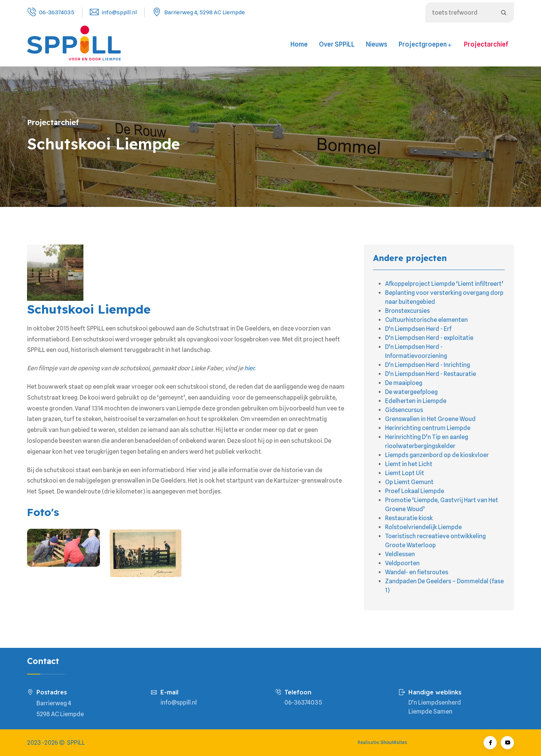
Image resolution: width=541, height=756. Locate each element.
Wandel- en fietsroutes (417, 572)
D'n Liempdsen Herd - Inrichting (428, 365)
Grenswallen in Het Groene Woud (430, 419)
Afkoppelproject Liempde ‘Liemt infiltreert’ (444, 284)
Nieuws (377, 44)
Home (299, 44)
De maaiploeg (404, 383)
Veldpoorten (402, 563)
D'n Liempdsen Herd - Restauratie (431, 374)
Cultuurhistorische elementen (426, 320)
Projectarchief (486, 44)
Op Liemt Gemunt (409, 482)
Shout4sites (394, 742)
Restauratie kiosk (409, 518)
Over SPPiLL (337, 44)
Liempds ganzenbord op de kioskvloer (437, 455)
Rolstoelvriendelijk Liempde (423, 527)
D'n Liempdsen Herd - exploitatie (429, 338)
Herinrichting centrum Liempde (428, 428)
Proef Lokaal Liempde (415, 491)
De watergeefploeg (411, 392)
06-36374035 (57, 12)
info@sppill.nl (119, 12)
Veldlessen (400, 554)
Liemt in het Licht (409, 464)
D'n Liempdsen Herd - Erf (418, 329)
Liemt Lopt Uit (405, 473)
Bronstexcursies (407, 311)
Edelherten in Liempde (416, 401)
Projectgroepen (426, 44)
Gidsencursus (404, 410)
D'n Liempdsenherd (435, 702)
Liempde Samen (430, 711)
